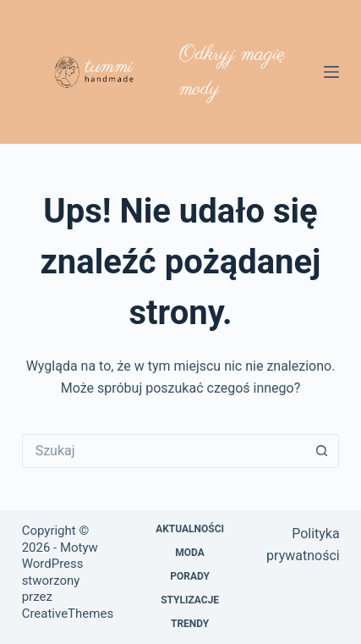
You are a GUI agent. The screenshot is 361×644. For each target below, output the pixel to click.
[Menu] (331, 72)
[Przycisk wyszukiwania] (322, 451)
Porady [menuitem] (190, 576)
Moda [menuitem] (190, 553)
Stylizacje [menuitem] (190, 600)
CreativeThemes (68, 614)
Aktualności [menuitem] (190, 529)
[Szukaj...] (164, 451)
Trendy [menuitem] (190, 624)
